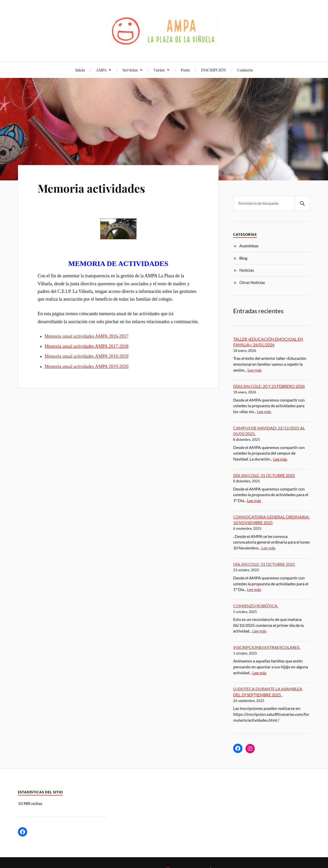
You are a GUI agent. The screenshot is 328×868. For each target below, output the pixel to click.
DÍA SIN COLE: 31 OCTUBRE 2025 (264, 475)
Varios (159, 70)
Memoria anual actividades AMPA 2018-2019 (86, 356)
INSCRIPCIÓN (214, 70)
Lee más (255, 370)
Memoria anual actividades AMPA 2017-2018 (86, 346)
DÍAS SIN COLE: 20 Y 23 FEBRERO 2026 (269, 386)
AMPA (101, 70)
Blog (243, 258)
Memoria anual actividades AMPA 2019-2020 (86, 366)
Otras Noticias (252, 282)
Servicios (130, 70)
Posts (185, 70)
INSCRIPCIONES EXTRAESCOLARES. (267, 647)
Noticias (247, 270)
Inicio (80, 70)
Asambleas (249, 246)
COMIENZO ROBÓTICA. (256, 606)
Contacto (245, 70)
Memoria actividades (92, 188)
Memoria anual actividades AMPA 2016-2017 (86, 336)
